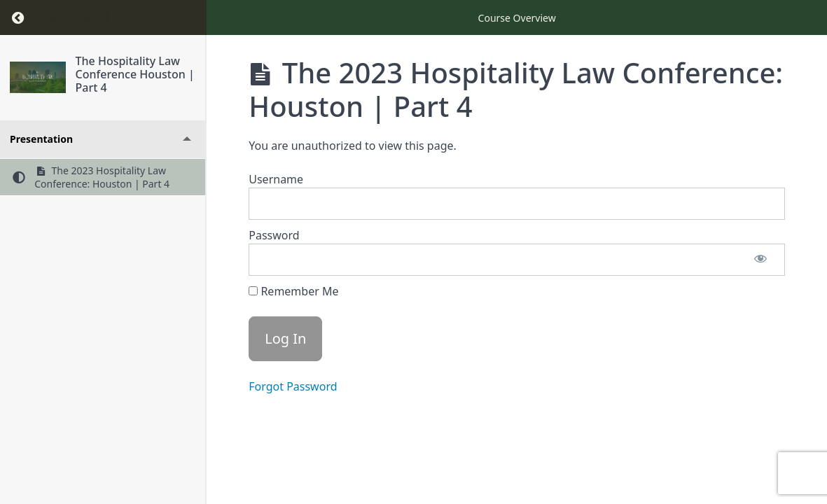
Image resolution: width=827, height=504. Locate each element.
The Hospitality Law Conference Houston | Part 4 (135, 74)
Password (274, 235)
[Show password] (760, 260)
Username (276, 179)
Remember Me (293, 291)
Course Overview (517, 18)
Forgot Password (293, 386)
